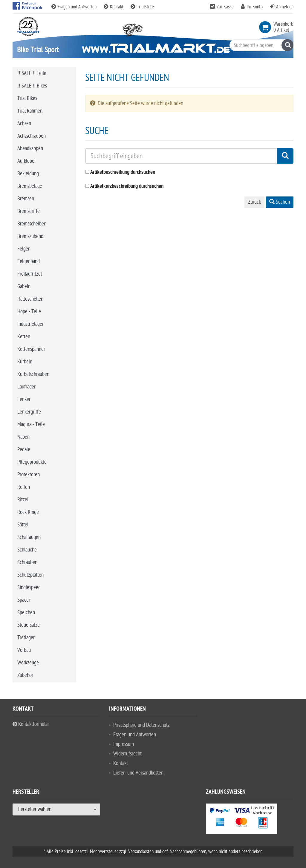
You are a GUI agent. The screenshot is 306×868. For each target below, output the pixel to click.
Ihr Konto (255, 7)
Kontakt (114, 7)
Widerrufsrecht (127, 754)
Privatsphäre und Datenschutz (141, 725)
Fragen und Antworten (75, 7)
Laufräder (26, 387)
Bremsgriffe (29, 211)
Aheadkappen (30, 149)
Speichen (26, 613)
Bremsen (26, 199)
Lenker (24, 399)
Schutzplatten (30, 575)
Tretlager (26, 638)
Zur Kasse (225, 7)
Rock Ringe (28, 512)
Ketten (24, 337)
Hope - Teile (29, 312)
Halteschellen (30, 299)
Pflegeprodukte (32, 462)
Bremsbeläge (30, 186)
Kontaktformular (31, 724)
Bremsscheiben (32, 224)
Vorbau (24, 650)
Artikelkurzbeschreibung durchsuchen (127, 186)
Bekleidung (28, 174)
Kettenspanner (31, 349)
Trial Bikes (27, 98)
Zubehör (25, 675)
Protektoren (29, 475)
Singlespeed (29, 587)
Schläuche (27, 550)
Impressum (124, 744)
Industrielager (30, 324)
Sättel (23, 525)
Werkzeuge (28, 663)
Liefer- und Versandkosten (138, 773)
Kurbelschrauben (33, 374)
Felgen (24, 249)
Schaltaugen (29, 537)
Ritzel (23, 500)
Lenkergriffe (29, 412)
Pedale (24, 450)
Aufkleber (27, 161)
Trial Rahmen (30, 111)
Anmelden (285, 7)
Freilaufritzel (30, 274)
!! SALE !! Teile (32, 73)
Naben (23, 437)
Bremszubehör (31, 236)
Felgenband (29, 261)
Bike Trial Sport (38, 50)
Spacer (24, 600)
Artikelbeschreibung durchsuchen (123, 172)
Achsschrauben (32, 136)
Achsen (24, 123)
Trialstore (142, 7)
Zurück (254, 202)
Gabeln (24, 286)
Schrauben (27, 562)
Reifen (24, 487)
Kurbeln (25, 362)
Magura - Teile (31, 424)
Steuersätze (29, 625)
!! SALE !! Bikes (32, 86)
